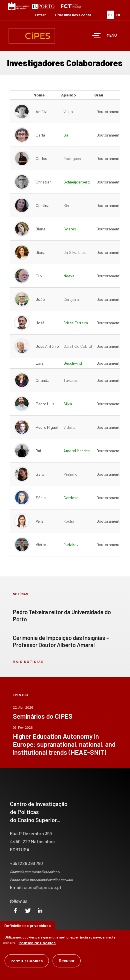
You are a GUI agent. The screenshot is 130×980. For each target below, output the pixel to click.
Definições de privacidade (28, 926)
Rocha (69, 521)
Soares (70, 229)
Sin (66, 205)
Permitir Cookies (27, 961)
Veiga (68, 111)
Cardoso (71, 498)
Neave (69, 276)
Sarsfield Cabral (78, 346)
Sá (66, 135)
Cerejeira (71, 299)
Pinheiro (70, 474)
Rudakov (71, 545)
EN (118, 15)
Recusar (66, 961)
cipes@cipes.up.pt (43, 887)
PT (110, 15)
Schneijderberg (77, 182)
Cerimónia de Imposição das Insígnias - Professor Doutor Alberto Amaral (61, 641)
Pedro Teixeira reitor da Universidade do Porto (62, 616)
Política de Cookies (37, 943)
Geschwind (73, 363)
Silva (68, 404)
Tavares (71, 380)
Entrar (40, 15)
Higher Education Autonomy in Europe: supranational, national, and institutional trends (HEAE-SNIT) (64, 744)
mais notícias (28, 661)
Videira (69, 427)
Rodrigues (72, 158)
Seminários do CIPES (43, 716)
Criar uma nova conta (73, 15)
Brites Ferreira (76, 323)
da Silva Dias (75, 252)
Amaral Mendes (77, 451)
